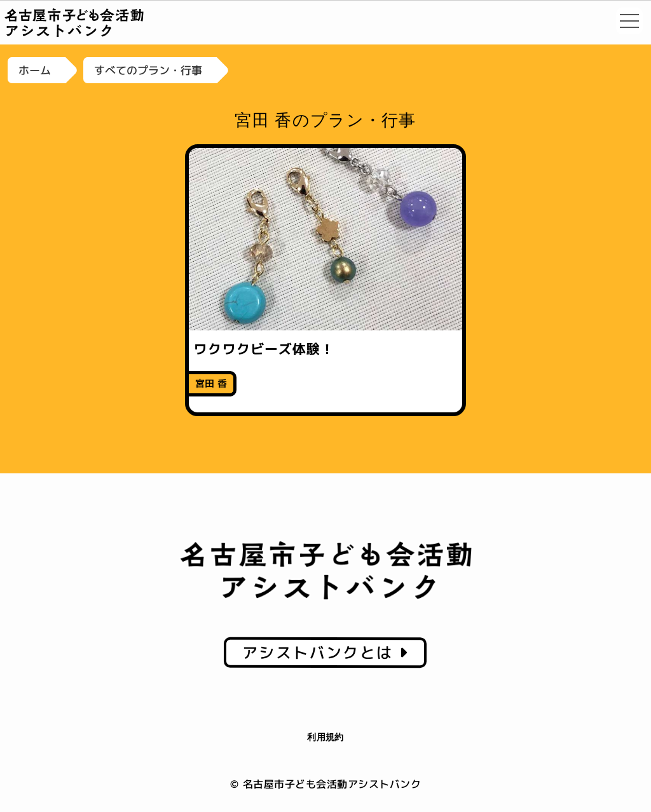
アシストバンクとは (325, 653)
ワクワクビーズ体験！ (264, 349)
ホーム (35, 70)
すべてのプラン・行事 (148, 70)
